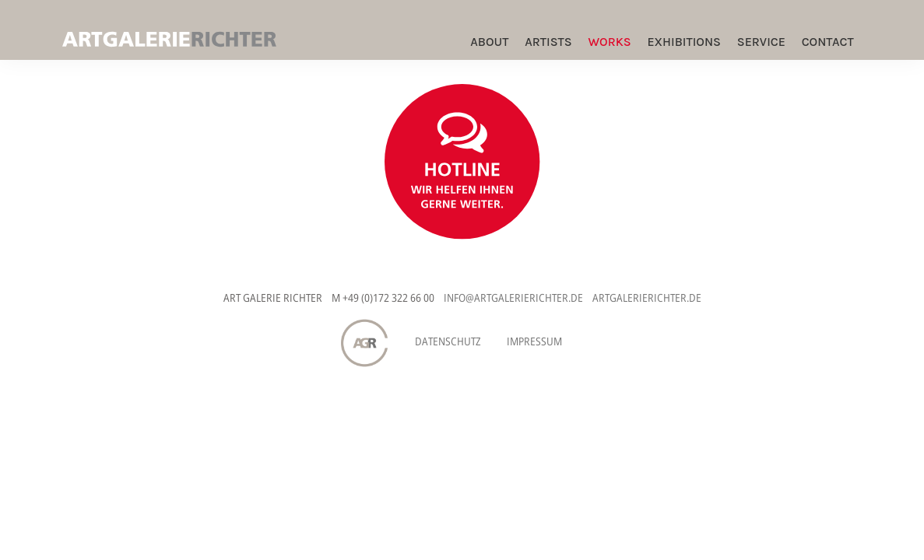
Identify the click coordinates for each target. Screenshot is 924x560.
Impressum (534, 341)
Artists (548, 42)
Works (609, 42)
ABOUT (489, 42)
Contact (828, 42)
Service (761, 42)
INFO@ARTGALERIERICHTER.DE (513, 297)
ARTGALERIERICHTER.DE (647, 297)
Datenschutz (448, 341)
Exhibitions (684, 42)
